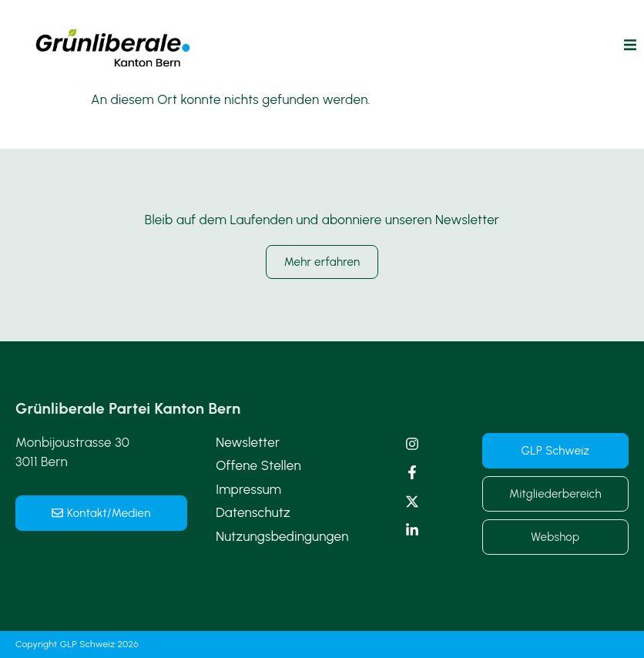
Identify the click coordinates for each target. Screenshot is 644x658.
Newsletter (248, 442)
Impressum (248, 489)
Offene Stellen (258, 465)
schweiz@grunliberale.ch (88, 563)
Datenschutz (253, 512)
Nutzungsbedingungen (282, 536)
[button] (630, 45)
